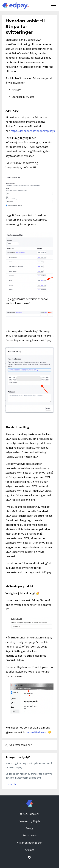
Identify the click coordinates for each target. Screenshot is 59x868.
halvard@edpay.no (37, 732)
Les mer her (12, 784)
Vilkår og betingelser (29, 843)
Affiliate (29, 850)
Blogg (29, 828)
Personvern (30, 835)
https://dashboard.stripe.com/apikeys (33, 131)
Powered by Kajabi (30, 821)
